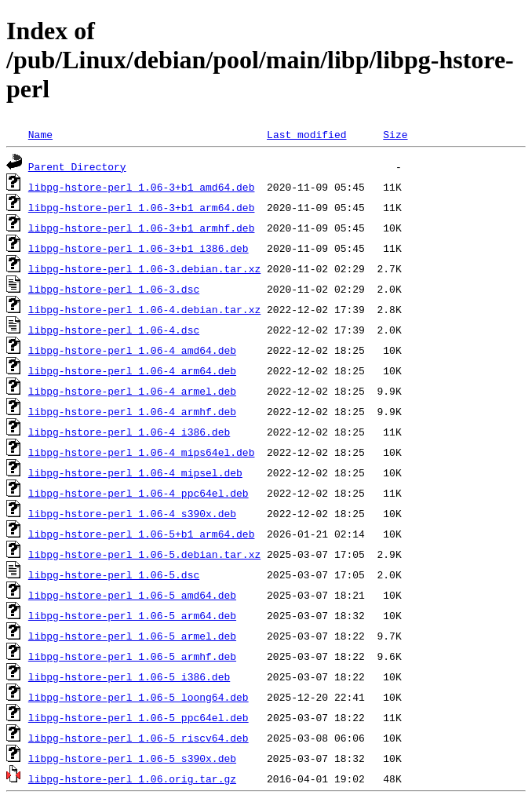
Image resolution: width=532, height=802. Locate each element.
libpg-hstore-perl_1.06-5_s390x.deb (132, 758)
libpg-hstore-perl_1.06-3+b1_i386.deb (138, 248)
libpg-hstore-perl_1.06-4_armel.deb (132, 391)
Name (40, 134)
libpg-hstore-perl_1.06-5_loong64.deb (138, 697)
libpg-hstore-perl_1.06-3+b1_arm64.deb (142, 207)
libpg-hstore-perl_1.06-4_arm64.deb (132, 370)
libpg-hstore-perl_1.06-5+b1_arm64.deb (142, 534)
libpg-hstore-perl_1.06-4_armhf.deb (132, 411)
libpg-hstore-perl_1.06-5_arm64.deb (132, 615)
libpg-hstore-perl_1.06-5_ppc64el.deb (138, 717)
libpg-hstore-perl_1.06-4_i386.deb (129, 432)
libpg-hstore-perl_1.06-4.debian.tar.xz (144, 309)
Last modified (306, 134)
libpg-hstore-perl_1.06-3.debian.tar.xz (144, 268)
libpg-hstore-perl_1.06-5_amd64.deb (132, 595)
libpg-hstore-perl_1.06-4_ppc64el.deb (138, 493)
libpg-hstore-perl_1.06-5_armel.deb (132, 636)
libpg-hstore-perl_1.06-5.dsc (114, 574)
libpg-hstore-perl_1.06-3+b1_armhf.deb (142, 228)
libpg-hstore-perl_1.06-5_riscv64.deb (138, 738)
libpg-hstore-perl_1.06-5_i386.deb (129, 676)
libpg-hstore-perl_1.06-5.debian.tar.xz (144, 554)
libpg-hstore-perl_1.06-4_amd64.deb (132, 350)
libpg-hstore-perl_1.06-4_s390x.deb (132, 513)
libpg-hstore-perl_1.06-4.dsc (114, 330)
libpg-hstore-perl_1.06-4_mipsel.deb (135, 472)
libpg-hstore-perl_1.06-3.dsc (114, 289)
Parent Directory (77, 166)
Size (395, 134)
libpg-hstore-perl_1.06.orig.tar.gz (132, 778)
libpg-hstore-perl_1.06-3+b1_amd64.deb (142, 187)
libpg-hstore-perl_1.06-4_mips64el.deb (142, 452)
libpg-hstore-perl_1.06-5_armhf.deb (132, 656)
